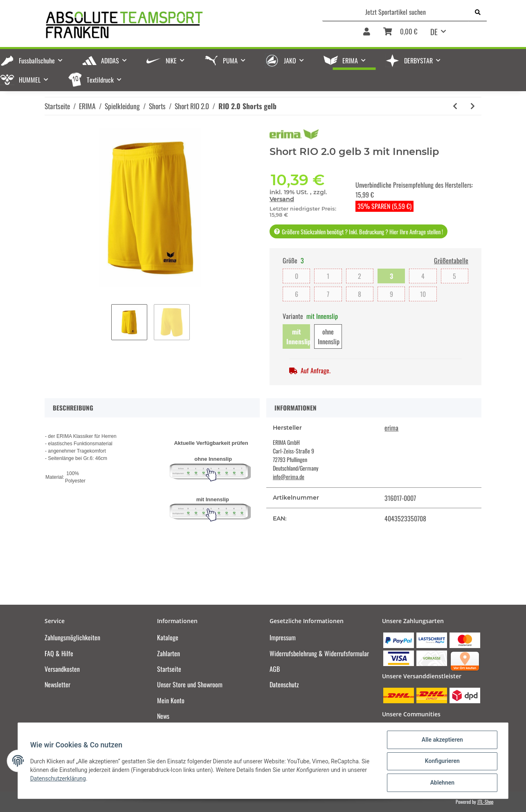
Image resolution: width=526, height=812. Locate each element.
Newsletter (57, 684)
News (163, 716)
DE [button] (434, 31)
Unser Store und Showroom (190, 684)
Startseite (169, 669)
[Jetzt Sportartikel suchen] (396, 12)
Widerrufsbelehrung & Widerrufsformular (319, 653)
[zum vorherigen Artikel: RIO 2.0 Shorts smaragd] (455, 106)
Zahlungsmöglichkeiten (72, 637)
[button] (367, 34)
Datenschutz (284, 684)
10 (423, 294)
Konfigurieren (441, 762)
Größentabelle (451, 260)
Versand (282, 199)
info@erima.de (289, 477)
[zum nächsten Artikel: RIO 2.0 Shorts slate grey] (473, 106)
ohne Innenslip (329, 336)
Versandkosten (62, 669)
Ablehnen (441, 783)
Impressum (283, 637)
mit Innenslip (298, 336)
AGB (275, 669)
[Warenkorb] (400, 34)
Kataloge (168, 637)
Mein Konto (171, 700)
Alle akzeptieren (441, 740)
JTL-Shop (485, 802)
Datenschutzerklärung (59, 779)
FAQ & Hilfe (59, 653)
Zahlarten (169, 653)
